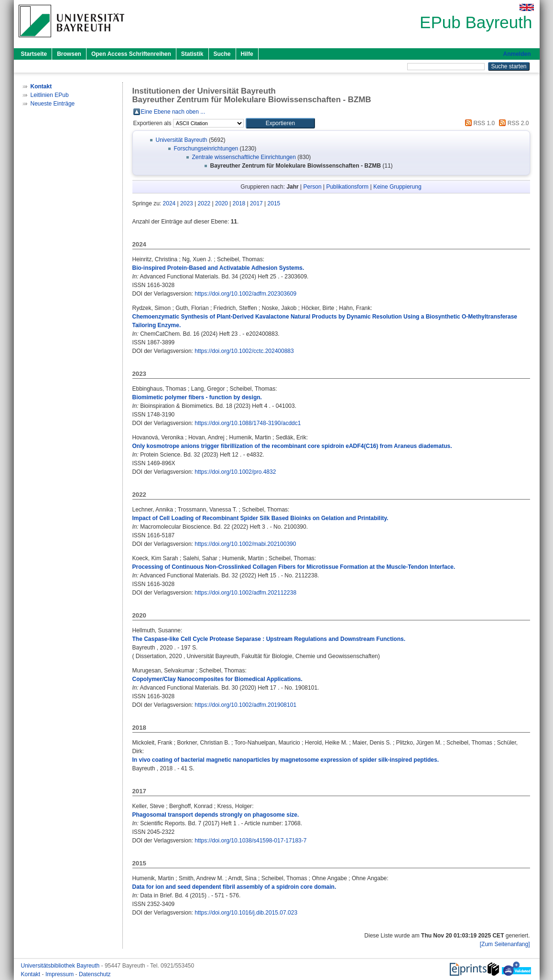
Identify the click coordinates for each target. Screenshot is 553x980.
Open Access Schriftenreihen (131, 54)
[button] (280, 123)
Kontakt (32, 974)
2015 (274, 203)
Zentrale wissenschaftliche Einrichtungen (244, 157)
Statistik (192, 54)
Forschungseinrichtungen (206, 149)
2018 (239, 203)
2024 (169, 203)
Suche (222, 54)
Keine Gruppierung (397, 187)
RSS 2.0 (512, 123)
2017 (256, 203)
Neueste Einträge (53, 104)
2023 (187, 203)
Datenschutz (95, 974)
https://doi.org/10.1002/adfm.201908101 (245, 705)
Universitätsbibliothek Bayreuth (61, 966)
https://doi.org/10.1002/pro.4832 (235, 472)
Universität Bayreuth (182, 140)
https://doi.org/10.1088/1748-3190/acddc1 (248, 423)
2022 (204, 203)
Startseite (34, 54)
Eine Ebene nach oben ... (173, 112)
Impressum (60, 974)
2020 (222, 203)
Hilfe (247, 54)
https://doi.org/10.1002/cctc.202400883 (244, 351)
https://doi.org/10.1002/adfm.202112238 (245, 593)
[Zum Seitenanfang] (505, 944)
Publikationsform (347, 187)
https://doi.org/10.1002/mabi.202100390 (245, 544)
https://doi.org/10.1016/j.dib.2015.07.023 (246, 913)
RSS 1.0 (478, 123)
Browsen (69, 54)
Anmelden (517, 54)
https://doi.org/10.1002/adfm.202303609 (245, 294)
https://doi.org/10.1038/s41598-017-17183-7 (250, 841)
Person (313, 187)
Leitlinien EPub (50, 95)
